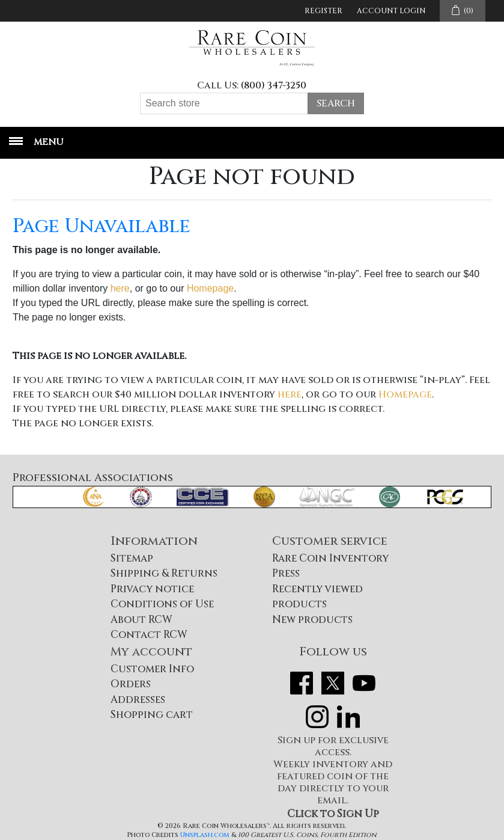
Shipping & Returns (164, 573)
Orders (131, 684)
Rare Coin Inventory (330, 558)
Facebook (302, 683)
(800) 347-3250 (274, 85)
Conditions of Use (162, 604)
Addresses (138, 700)
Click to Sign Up (333, 814)
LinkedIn (348, 717)
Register (323, 11)
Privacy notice (152, 589)
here (120, 288)
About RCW (141, 620)
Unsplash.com (205, 835)
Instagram (317, 717)
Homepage (210, 288)
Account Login (391, 11)
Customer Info (152, 669)
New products (312, 620)
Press (286, 573)
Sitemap (132, 558)
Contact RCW (149, 635)
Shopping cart (152, 715)
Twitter (333, 683)
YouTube (364, 683)
